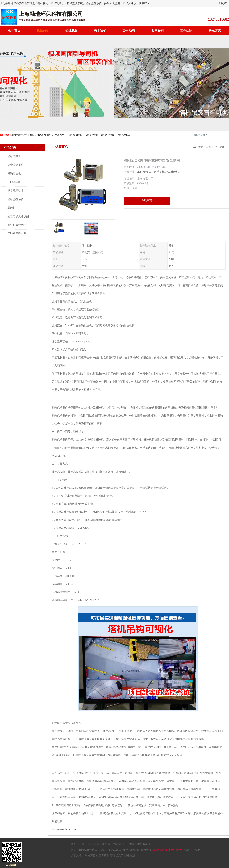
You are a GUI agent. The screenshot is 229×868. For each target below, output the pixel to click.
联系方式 (215, 30)
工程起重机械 (157, 172)
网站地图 (129, 855)
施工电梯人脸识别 (18, 216)
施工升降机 (172, 172)
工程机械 (143, 172)
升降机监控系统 (17, 225)
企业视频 (72, 30)
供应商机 (43, 30)
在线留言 (147, 200)
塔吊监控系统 (15, 199)
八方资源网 (91, 855)
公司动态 (129, 30)
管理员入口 (117, 855)
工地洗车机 (14, 182)
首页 (208, 147)
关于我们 (100, 30)
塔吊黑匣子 (14, 156)
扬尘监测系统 (15, 165)
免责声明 (104, 855)
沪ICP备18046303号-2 (138, 850)
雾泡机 (11, 208)
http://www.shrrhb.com (64, 829)
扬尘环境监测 (15, 191)
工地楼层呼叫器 (17, 234)
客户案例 (157, 30)
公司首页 (14, 30)
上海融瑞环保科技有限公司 (168, 850)
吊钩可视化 (14, 174)
